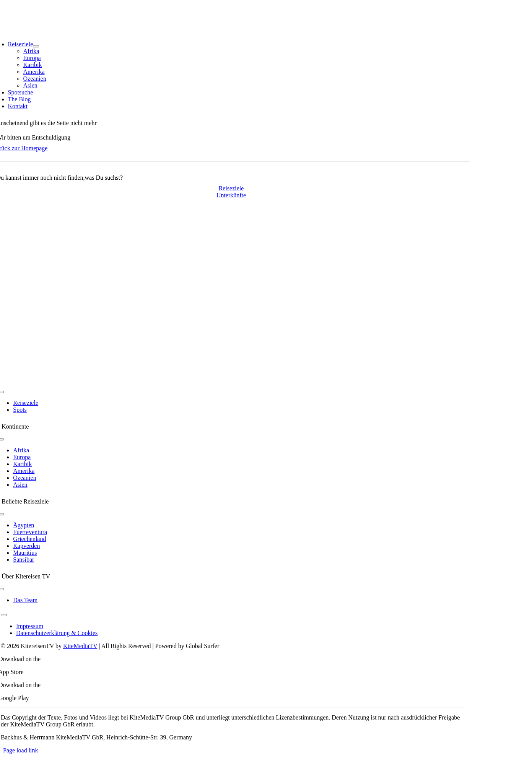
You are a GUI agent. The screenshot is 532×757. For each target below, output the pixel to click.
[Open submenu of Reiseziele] (36, 46)
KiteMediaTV (80, 646)
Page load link (21, 750)
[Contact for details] (231, 188)
